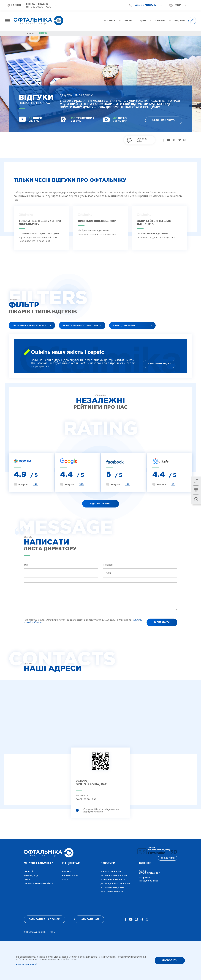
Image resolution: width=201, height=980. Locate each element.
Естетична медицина (113, 888)
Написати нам (89, 919)
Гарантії (28, 871)
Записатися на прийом (45, 919)
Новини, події (31, 875)
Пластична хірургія (112, 891)
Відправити (162, 622)
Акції (65, 880)
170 (36, 484)
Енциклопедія (70, 875)
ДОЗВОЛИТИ (170, 960)
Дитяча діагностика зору (115, 883)
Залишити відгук (164, 120)
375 (82, 484)
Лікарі (27, 880)
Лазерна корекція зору (114, 875)
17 (173, 484)
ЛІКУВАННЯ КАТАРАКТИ (113, 880)
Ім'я (26, 565)
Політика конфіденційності (40, 883)
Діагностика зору (111, 871)
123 (128, 484)
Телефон (108, 565)
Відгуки (67, 871)
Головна (29, 33)
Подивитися (168, 858)
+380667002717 (145, 5)
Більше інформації (27, 965)
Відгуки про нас (101, 504)
